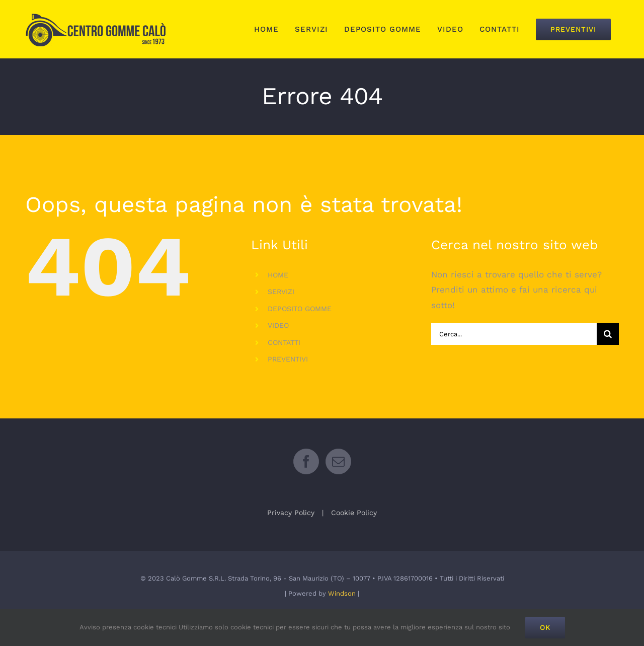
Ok (545, 627)
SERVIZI (281, 292)
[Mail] (338, 486)
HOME (278, 275)
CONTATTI (284, 342)
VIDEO (278, 325)
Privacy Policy (291, 537)
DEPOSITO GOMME (300, 309)
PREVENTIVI (288, 359)
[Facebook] (306, 486)
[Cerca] (608, 334)
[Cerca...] (514, 334)
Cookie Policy (354, 537)
